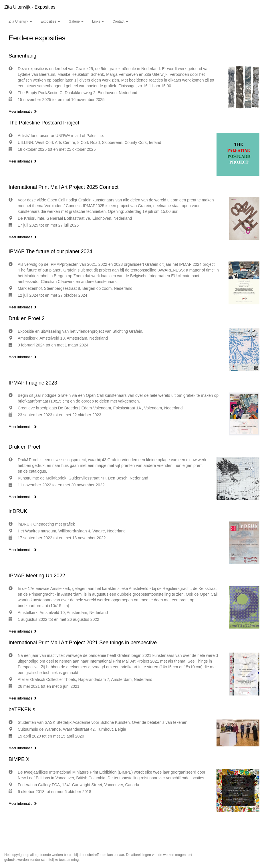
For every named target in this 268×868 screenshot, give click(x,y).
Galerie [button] (76, 21)
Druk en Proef (24, 447)
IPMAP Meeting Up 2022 (37, 576)
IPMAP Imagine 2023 (33, 383)
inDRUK (18, 511)
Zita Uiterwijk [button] (20, 21)
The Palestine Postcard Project (44, 123)
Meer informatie (23, 112)
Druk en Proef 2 (27, 318)
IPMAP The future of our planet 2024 (50, 251)
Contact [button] (120, 21)
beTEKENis (22, 710)
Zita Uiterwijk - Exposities (30, 7)
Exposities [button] (50, 21)
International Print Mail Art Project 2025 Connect (63, 187)
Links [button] (98, 21)
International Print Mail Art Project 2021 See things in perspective (83, 643)
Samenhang (22, 56)
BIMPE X (19, 759)
